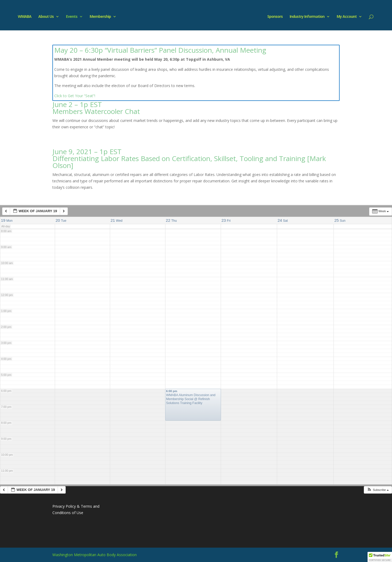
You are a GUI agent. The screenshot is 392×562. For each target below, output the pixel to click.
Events (69, 17)
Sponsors (277, 17)
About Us (44, 17)
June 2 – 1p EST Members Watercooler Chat (96, 108)
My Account (349, 17)
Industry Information (309, 17)
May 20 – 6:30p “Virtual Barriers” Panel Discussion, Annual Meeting (160, 50)
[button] (378, 490)
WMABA (22, 17)
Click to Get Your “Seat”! (75, 96)
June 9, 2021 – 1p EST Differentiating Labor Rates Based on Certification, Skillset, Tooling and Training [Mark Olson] (189, 158)
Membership (98, 17)
